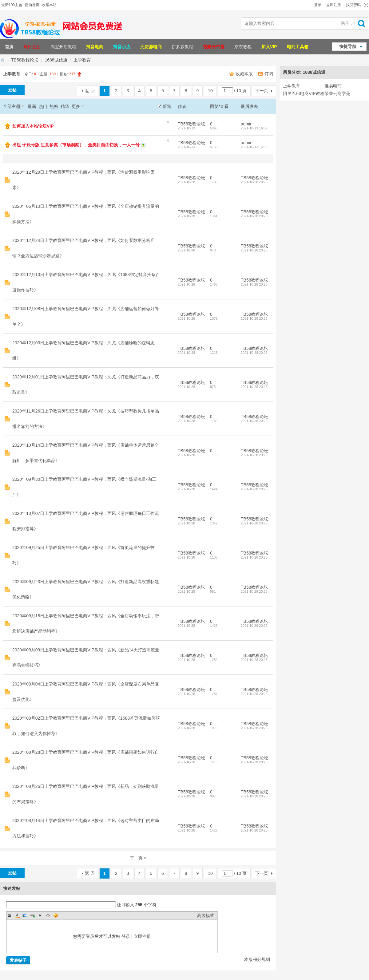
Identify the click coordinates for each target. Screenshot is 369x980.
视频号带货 (214, 47)
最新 (32, 106)
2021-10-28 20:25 (254, 762)
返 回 (90, 91)
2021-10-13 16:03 (254, 147)
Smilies (56, 915)
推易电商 (333, 86)
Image (25, 915)
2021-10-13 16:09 (254, 128)
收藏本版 (245, 74)
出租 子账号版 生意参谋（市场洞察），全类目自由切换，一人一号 (76, 145)
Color (17, 915)
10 (210, 91)
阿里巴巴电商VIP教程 (304, 93)
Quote (40, 915)
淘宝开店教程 (63, 47)
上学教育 (82, 60)
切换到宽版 (365, 5)
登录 (318, 5)
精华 (65, 106)
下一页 (262, 91)
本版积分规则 (257, 959)
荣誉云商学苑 (337, 93)
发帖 (12, 90)
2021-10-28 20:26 (254, 182)
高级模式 (206, 915)
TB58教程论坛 (25, 60)
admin (247, 124)
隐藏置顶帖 (168, 122)
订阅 (269, 74)
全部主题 (12, 106)
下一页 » (138, 858)
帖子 (345, 23)
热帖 (54, 106)
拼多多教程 (182, 47)
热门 (43, 106)
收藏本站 (49, 5)
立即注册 (334, 5)
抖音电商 (95, 47)
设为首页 (32, 5)
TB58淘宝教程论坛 (2, 60)
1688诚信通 (56, 60)
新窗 (167, 106)
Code (48, 915)
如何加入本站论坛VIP (33, 126)
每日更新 (32, 47)
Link (33, 915)
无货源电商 (151, 47)
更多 (76, 106)
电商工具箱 (298, 47)
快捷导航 (348, 46)
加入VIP (269, 47)
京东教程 (243, 47)
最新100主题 (12, 5)
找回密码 (353, 5)
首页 (9, 47)
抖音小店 (122, 47)
